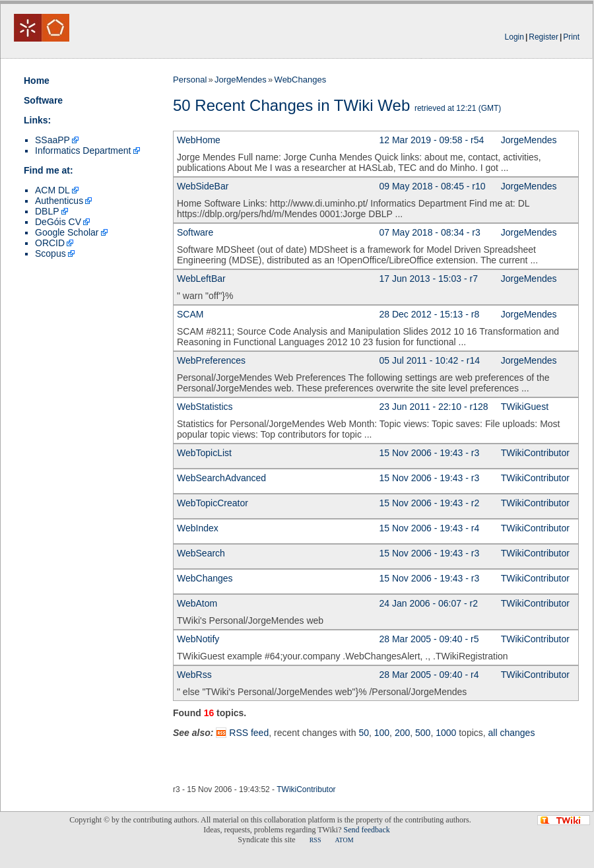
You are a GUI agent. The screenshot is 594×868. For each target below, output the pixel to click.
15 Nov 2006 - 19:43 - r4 (430, 528)
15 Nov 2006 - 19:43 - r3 (430, 453)
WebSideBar (203, 186)
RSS (315, 840)
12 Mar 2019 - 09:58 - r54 (432, 140)
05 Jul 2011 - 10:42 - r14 (430, 360)
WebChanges (301, 80)
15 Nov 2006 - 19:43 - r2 (430, 503)
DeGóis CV (58, 222)
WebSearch (201, 553)
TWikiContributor (535, 453)
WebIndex (198, 528)
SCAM (190, 314)
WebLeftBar (201, 279)
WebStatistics (205, 407)
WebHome (199, 140)
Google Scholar (67, 232)
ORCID (50, 243)
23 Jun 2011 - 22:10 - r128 (434, 407)
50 (364, 733)
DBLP (47, 211)
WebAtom (197, 603)
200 (402, 733)
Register (544, 37)
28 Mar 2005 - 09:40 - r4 (429, 675)
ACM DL (52, 190)
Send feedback (366, 830)
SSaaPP (52, 140)
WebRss (194, 675)
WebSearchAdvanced (221, 478)
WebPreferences (211, 360)
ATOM (344, 840)
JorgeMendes (241, 80)
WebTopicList (204, 453)
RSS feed (249, 733)
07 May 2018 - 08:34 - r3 (430, 232)
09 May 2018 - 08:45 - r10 (433, 186)
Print (571, 37)
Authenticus (59, 201)
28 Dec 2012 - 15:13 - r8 (430, 314)
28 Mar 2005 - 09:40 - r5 (429, 639)
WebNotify (198, 639)
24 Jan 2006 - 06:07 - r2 (429, 603)
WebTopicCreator (213, 503)
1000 (446, 733)
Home (37, 81)
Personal (190, 80)
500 (423, 733)
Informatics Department (83, 150)
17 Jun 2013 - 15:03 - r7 (429, 279)
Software (43, 100)
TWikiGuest (525, 407)
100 (382, 733)
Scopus (50, 253)
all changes (512, 733)
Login (514, 37)
